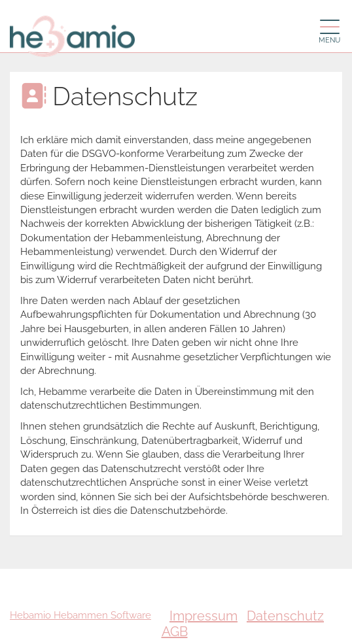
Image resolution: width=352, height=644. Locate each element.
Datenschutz (285, 616)
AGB (175, 632)
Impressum (203, 616)
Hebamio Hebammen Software (80, 615)
